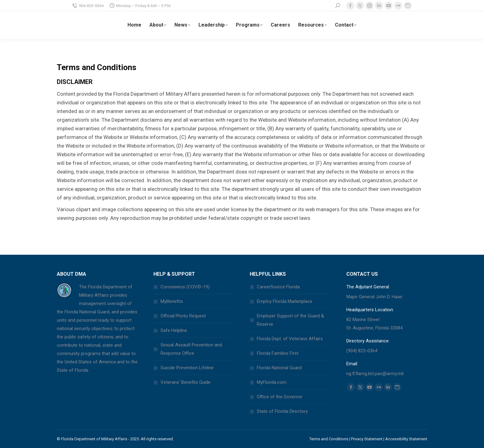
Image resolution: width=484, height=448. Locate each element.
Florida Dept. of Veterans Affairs (290, 339)
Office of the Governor (280, 397)
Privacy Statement (367, 439)
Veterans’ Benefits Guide (186, 382)
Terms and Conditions (329, 439)
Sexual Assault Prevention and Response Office (191, 349)
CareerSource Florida (278, 287)
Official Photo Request (183, 316)
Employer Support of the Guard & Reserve (290, 320)
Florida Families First (278, 353)
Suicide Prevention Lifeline (187, 368)
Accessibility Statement (406, 439)
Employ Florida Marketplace (285, 301)
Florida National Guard (279, 368)
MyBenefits (172, 301)
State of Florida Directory (282, 411)
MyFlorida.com (272, 382)
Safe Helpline (174, 330)
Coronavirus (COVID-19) (185, 287)
